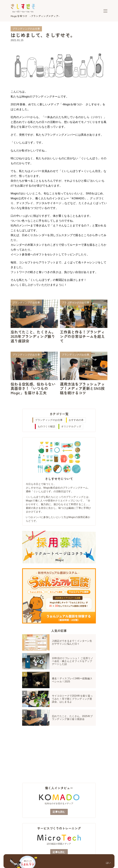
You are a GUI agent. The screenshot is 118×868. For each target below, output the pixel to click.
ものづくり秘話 (46, 426)
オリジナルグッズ (71, 426)
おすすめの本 (76, 420)
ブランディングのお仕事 (49, 420)
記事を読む (59, 812)
